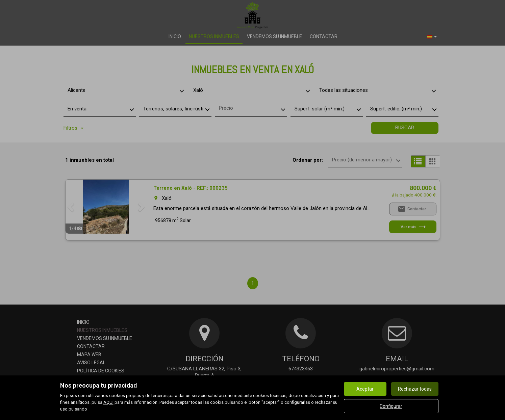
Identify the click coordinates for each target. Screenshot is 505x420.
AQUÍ (108, 402)
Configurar (391, 406)
